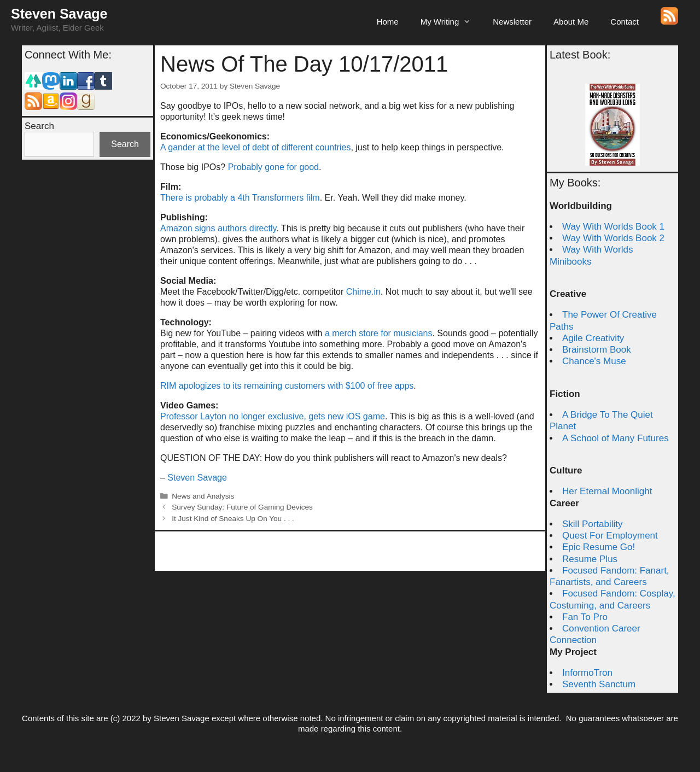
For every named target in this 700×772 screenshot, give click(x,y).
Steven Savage (59, 14)
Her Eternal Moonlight (607, 491)
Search (39, 126)
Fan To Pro (585, 617)
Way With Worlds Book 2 (613, 238)
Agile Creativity (593, 338)
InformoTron (587, 673)
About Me (571, 22)
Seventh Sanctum (599, 684)
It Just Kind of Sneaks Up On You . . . (233, 519)
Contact (625, 22)
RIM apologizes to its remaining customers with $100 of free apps (287, 386)
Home (388, 22)
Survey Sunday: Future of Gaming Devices (242, 507)
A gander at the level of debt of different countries (255, 147)
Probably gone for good (273, 167)
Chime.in (363, 292)
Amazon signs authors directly (218, 228)
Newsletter (512, 22)
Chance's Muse (594, 361)
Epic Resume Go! (599, 547)
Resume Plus (590, 559)
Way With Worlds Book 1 (613, 227)
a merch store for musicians (379, 333)
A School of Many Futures (616, 438)
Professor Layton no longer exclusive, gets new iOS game (273, 416)
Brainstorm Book (597, 350)
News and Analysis (203, 496)
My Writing (451, 22)
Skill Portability (593, 524)
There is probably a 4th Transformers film (240, 198)
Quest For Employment (610, 536)
